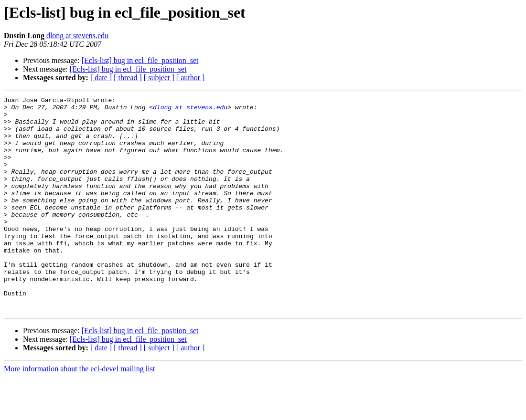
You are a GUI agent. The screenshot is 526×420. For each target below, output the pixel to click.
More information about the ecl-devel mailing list (79, 412)
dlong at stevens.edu (77, 36)
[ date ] (101, 78)
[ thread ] (128, 78)
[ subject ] (159, 78)
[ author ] (191, 78)
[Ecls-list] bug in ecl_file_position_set (140, 60)
